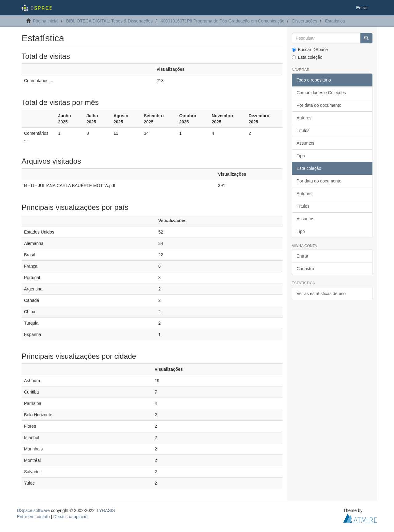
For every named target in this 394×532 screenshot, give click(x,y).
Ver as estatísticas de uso (321, 294)
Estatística (335, 21)
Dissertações (305, 21)
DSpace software (33, 510)
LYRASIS (106, 510)
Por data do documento (319, 105)
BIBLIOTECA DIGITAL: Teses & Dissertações (109, 21)
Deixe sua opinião (70, 517)
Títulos (303, 130)
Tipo (301, 156)
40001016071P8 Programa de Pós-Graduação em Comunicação (223, 21)
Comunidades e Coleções (321, 93)
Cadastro (306, 269)
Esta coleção (307, 57)
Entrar (303, 256)
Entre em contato (33, 517)
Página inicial (46, 21)
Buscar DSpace (310, 50)
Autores (304, 118)
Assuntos (306, 143)
